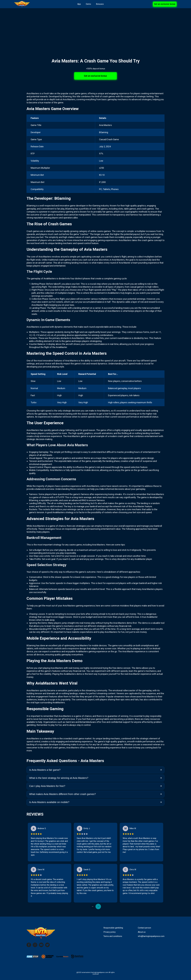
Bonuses (100, 4)
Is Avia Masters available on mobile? (49, 802)
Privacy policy (110, 932)
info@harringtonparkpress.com (151, 936)
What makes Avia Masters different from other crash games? (62, 794)
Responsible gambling (113, 928)
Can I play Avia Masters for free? (47, 786)
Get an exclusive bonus (165, 4)
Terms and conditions (113, 936)
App (79, 4)
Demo (88, 4)
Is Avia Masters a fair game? (45, 770)
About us (142, 932)
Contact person (144, 928)
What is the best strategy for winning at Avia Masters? (59, 778)
